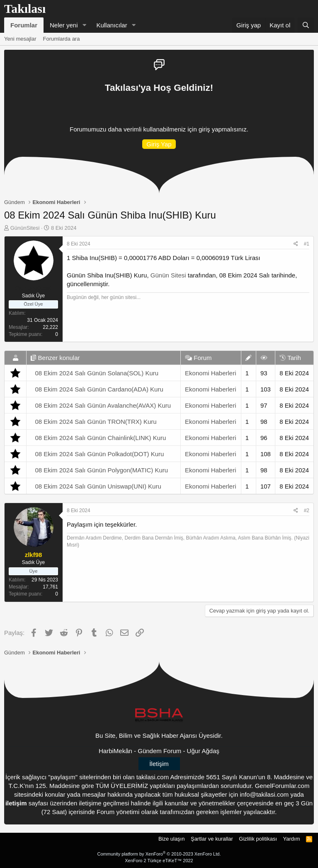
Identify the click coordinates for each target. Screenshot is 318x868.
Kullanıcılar (112, 25)
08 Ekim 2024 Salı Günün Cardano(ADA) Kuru (99, 389)
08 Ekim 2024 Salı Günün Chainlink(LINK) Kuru (100, 438)
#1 (307, 244)
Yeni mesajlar (20, 39)
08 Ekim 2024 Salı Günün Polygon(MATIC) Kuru (101, 470)
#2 (307, 511)
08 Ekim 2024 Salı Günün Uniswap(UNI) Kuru (98, 486)
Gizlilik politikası (258, 839)
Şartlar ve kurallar (212, 839)
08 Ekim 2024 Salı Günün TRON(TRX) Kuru (96, 422)
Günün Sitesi (168, 275)
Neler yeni (64, 25)
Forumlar (24, 25)
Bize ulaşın (172, 839)
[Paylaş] (296, 244)
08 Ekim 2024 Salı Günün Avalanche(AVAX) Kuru (103, 405)
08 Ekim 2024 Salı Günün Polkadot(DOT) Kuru (99, 454)
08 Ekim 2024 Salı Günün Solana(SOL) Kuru (97, 373)
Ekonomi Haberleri (210, 373)
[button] (84, 25)
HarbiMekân (115, 751)
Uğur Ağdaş (203, 751)
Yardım (292, 839)
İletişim (159, 764)
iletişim (16, 803)
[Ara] (306, 25)
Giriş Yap (159, 144)
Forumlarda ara (62, 39)
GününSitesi (25, 228)
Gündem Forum (159, 751)
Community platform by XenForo (159, 854)
